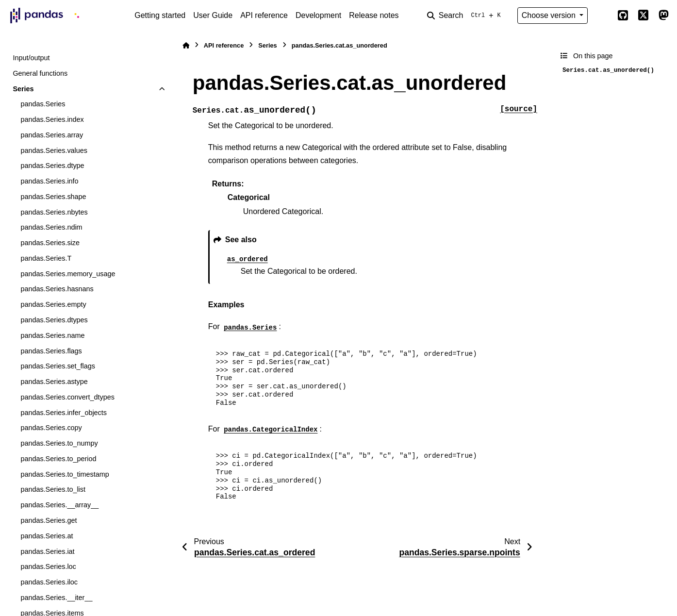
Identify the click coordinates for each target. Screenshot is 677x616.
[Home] (186, 45)
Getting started (160, 15)
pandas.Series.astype (54, 382)
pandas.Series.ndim (51, 227)
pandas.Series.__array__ (59, 505)
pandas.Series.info (49, 181)
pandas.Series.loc (48, 566)
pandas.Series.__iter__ (56, 598)
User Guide (213, 15)
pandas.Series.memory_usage (68, 274)
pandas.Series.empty (53, 304)
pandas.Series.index (52, 119)
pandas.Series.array (52, 135)
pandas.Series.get (49, 520)
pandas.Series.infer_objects (64, 413)
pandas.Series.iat (47, 551)
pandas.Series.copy (51, 428)
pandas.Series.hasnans (57, 289)
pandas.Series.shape (53, 197)
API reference (264, 15)
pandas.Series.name (52, 335)
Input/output (31, 58)
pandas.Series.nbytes (54, 212)
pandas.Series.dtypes (54, 320)
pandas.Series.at (47, 536)
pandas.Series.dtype (52, 166)
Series (23, 89)
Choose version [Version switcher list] (550, 15)
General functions (40, 73)
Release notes (374, 15)
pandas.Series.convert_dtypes (67, 397)
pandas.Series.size (50, 243)
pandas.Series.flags (51, 351)
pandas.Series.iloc (49, 582)
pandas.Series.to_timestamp (65, 474)
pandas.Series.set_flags (58, 366)
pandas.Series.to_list (53, 489)
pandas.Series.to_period (58, 459)
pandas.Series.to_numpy (59, 443)
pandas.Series (43, 104)
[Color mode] (602, 16)
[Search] (466, 16)
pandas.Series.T (46, 258)
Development (318, 15)
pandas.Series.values (54, 150)
